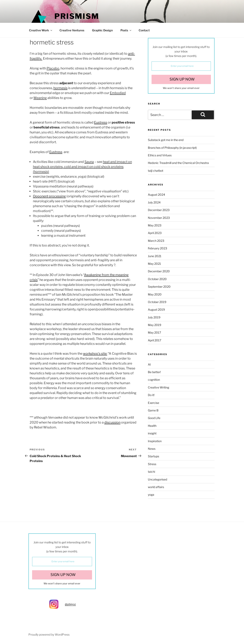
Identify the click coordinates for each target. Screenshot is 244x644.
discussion (112, 422)
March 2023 (156, 241)
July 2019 (154, 317)
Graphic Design (102, 30)
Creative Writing (159, 387)
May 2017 (154, 332)
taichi (151, 472)
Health (152, 426)
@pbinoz (70, 604)
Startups (153, 456)
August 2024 (156, 195)
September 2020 (159, 287)
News (152, 449)
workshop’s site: (95, 354)
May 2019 (155, 325)
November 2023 (159, 218)
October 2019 (157, 302)
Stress (152, 464)
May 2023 (155, 225)
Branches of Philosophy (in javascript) (172, 148)
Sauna (89, 162)
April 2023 (155, 233)
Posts (126, 30)
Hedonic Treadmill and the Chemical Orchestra (178, 163)
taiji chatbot (156, 171)
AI (149, 364)
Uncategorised (157, 479)
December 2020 (159, 271)
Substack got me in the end (166, 140)
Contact (144, 30)
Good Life (154, 418)
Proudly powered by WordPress (49, 634)
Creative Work (41, 30)
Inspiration (155, 441)
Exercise (153, 403)
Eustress (101, 122)
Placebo (53, 68)
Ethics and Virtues (160, 155)
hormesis (60, 88)
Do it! (151, 395)
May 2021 (154, 264)
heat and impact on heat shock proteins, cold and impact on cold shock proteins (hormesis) (82, 167)
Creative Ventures (72, 30)
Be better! (154, 372)
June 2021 (155, 256)
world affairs (156, 487)
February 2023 (157, 248)
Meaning (40, 98)
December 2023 (159, 210)
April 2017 (155, 340)
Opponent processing (49, 196)
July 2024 (154, 202)
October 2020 (157, 279)
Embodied (118, 93)
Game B (153, 410)
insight (152, 433)
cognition (154, 380)
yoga (151, 495)
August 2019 (156, 310)
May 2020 (155, 294)
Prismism (77, 16)
